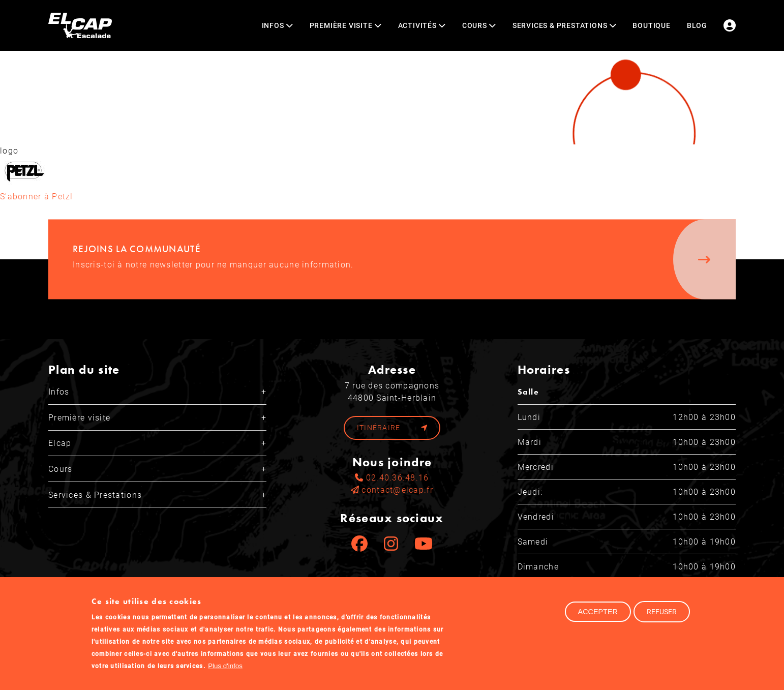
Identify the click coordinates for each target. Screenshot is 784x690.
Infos (59, 391)
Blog (697, 25)
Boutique (651, 25)
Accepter (598, 618)
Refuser (662, 618)
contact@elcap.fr (392, 489)
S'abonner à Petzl (37, 196)
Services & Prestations (95, 494)
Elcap (60, 443)
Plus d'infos (225, 672)
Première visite (79, 417)
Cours (60, 469)
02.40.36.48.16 (392, 477)
